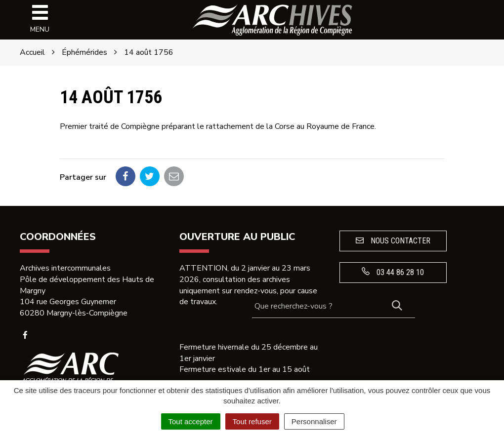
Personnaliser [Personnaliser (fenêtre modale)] (314, 421)
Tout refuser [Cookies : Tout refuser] (252, 421)
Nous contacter (393, 241)
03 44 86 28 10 (393, 272)
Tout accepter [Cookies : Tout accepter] (191, 421)
